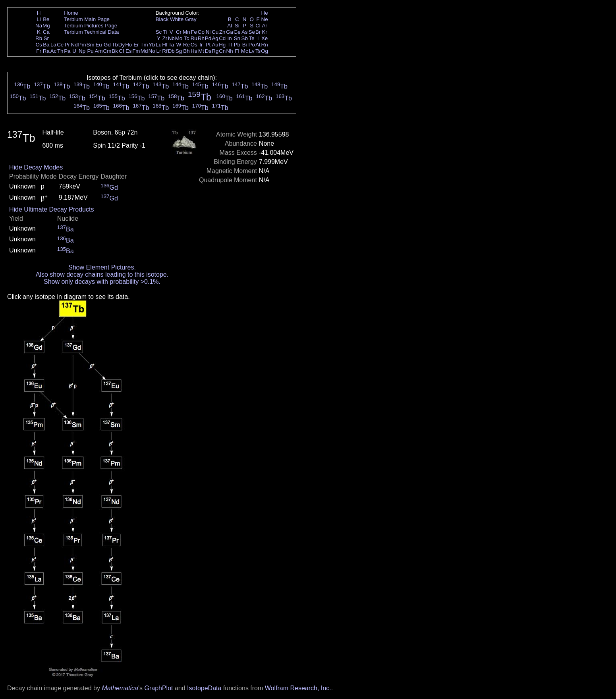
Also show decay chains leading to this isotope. (102, 274)
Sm (91, 45)
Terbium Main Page (87, 19)
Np (82, 51)
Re (186, 45)
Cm (107, 51)
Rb (39, 38)
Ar (264, 26)
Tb (115, 45)
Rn (265, 45)
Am (99, 51)
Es (129, 51)
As (245, 32)
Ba (46, 45)
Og (265, 51)
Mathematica (120, 688)
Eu (98, 45)
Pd (208, 38)
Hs (194, 51)
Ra (46, 51)
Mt (201, 51)
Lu (159, 45)
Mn (186, 32)
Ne (265, 19)
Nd (74, 45)
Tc (186, 38)
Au (215, 45)
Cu (215, 32)
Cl (258, 26)
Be (46, 19)
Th (60, 51)
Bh (186, 51)
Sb (245, 38)
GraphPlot (158, 688)
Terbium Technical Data (91, 32)
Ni (208, 32)
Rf (165, 51)
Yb (152, 45)
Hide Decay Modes (36, 167)
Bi (245, 45)
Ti (165, 32)
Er (136, 45)
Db (171, 51)
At (258, 45)
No (152, 51)
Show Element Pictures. (102, 267)
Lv (252, 51)
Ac (54, 51)
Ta (171, 45)
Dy (122, 45)
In (230, 38)
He (265, 13)
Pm (82, 45)
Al (230, 26)
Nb (171, 38)
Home (71, 13)
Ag (215, 38)
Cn (222, 51)
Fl (237, 51)
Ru (194, 38)
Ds (208, 51)
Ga (230, 32)
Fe (194, 32)
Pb (237, 45)
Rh (201, 38)
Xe (265, 38)
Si (237, 26)
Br (258, 32)
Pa (67, 51)
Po (252, 45)
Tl (230, 45)
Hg (222, 45)
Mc (245, 51)
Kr (264, 32)
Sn (237, 38)
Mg (46, 26)
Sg (179, 51)
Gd (107, 45)
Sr (46, 38)
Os (194, 45)
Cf (121, 51)
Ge (237, 32)
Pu (90, 51)
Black (162, 19)
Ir (201, 45)
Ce (60, 45)
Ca (46, 32)
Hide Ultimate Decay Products (51, 209)
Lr (159, 51)
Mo (179, 38)
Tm (144, 45)
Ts (258, 51)
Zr (165, 38)
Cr (179, 32)
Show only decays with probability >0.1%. (102, 282)
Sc (159, 32)
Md (144, 51)
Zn (222, 32)
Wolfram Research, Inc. (298, 688)
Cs (39, 45)
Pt (208, 45)
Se (252, 32)
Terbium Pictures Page (91, 26)
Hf (165, 45)
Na (39, 26)
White (177, 19)
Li (39, 19)
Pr (67, 45)
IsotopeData (204, 688)
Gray (191, 19)
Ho (128, 45)
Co (201, 32)
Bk (115, 51)
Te (252, 38)
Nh (230, 51)
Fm (136, 51)
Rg (215, 51)
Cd (222, 38)
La (53, 45)
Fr (39, 51)
